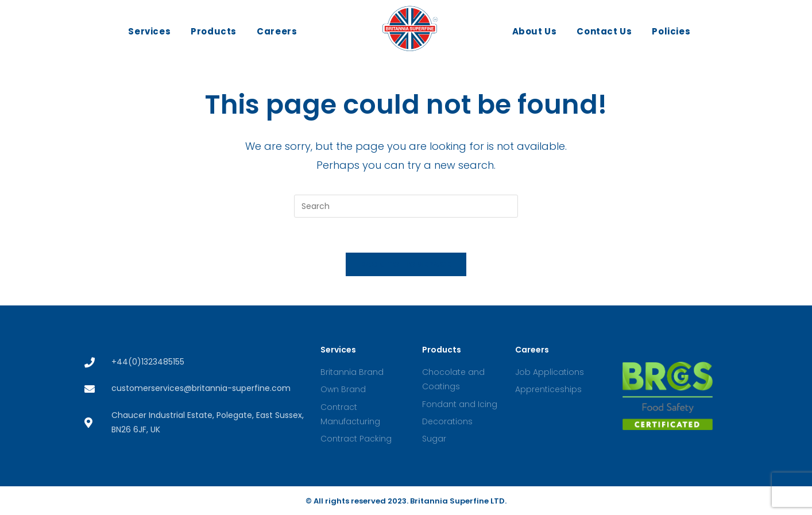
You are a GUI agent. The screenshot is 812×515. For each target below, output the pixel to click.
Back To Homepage (406, 264)
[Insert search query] (406, 206)
